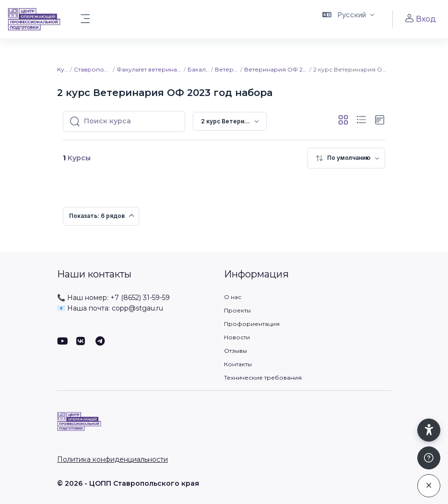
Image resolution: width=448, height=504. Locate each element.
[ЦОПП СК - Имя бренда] (34, 19)
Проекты (237, 310)
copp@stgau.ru (137, 308)
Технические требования (263, 378)
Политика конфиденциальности (112, 459)
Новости (237, 337)
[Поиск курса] (131, 121)
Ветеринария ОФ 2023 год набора (277, 69)
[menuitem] (346, 158)
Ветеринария (227, 69)
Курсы (63, 69)
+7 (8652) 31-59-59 (140, 298)
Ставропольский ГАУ (93, 69)
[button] (348, 19)
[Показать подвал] (429, 458)
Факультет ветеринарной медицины (150, 69)
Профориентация (252, 324)
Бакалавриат (199, 69)
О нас (233, 297)
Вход (420, 19)
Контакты (238, 364)
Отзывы (236, 351)
